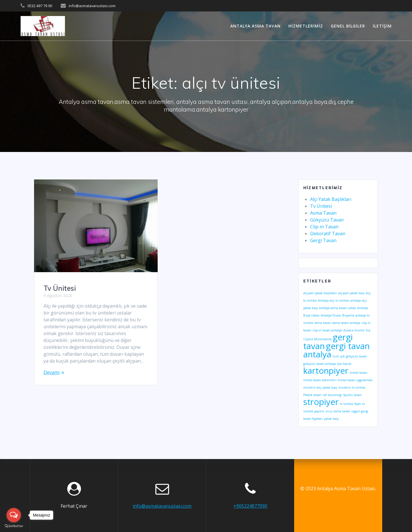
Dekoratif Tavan (328, 234)
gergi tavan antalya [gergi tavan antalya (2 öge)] (336, 350)
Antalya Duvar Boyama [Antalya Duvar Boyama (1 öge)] (337, 315)
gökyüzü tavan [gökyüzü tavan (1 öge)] (356, 356)
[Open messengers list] (14, 515)
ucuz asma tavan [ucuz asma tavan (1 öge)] (338, 411)
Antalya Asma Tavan (255, 26)
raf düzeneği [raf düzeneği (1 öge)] (332, 395)
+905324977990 (250, 506)
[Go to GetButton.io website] (14, 526)
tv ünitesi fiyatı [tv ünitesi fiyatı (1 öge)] (350, 404)
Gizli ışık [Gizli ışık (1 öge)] (339, 356)
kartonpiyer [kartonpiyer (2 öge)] (326, 371)
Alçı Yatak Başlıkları (331, 199)
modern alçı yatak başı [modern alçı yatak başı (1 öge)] (320, 387)
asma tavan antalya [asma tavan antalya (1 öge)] (346, 323)
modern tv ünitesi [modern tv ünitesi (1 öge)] (352, 387)
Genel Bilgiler (348, 26)
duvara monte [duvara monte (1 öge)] (354, 330)
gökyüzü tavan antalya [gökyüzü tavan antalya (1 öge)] (320, 364)
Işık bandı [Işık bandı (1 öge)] (344, 364)
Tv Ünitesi (60, 288)
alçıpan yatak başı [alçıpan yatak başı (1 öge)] (351, 293)
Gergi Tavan (323, 240)
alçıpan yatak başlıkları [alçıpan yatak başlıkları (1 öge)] (320, 293)
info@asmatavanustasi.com (162, 506)
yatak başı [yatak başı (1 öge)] (331, 419)
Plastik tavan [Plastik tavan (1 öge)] (312, 395)
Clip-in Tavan (324, 227)
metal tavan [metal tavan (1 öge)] (358, 373)
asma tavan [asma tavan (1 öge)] (323, 323)
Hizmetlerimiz (306, 26)
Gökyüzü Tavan (327, 220)
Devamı (51, 372)
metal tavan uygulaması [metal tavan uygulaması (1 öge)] (355, 380)
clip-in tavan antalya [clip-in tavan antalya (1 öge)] (327, 330)
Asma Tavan (323, 213)
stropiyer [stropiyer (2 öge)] (321, 402)
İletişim (382, 26)
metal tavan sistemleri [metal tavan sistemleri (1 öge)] (320, 380)
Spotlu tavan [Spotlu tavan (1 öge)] (352, 395)
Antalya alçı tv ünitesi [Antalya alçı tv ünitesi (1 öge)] (333, 300)
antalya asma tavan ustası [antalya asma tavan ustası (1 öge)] (337, 308)
